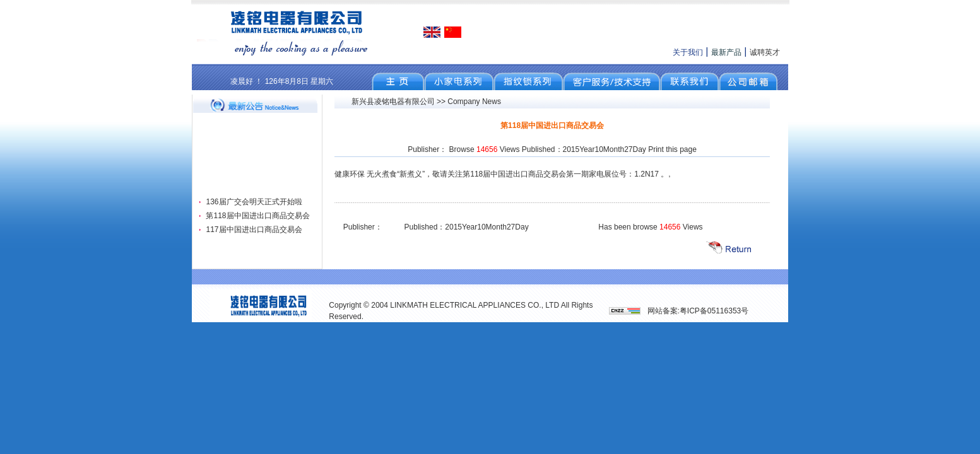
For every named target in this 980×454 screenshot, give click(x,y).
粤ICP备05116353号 (714, 311)
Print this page (672, 149)
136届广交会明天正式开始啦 (254, 202)
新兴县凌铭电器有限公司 (393, 102)
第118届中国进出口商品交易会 (257, 216)
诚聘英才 (765, 52)
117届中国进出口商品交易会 (254, 230)
